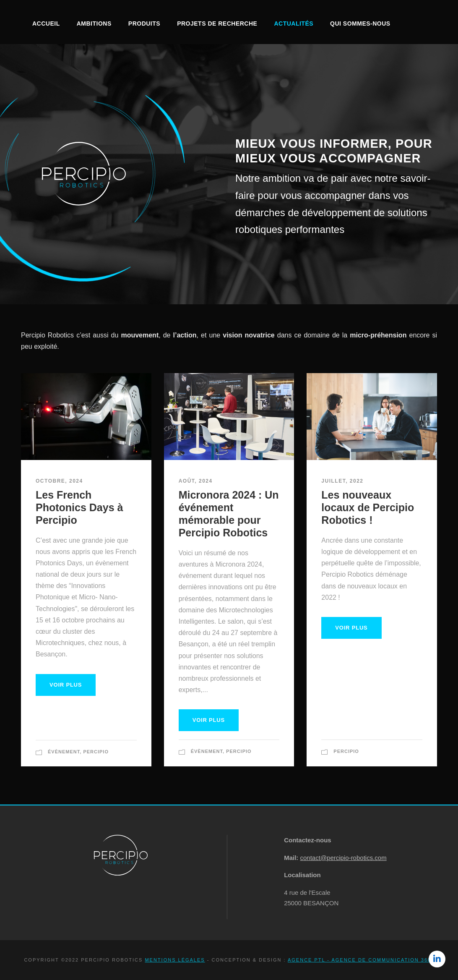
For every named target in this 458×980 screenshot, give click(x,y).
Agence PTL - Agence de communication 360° (361, 960)
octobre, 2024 (59, 481)
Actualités (294, 24)
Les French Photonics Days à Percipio (79, 507)
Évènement (64, 752)
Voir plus (66, 685)
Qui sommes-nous (360, 24)
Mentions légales (175, 960)
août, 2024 (196, 481)
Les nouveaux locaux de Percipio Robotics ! (368, 507)
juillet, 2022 (342, 481)
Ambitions (94, 24)
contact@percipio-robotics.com (343, 858)
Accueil (46, 24)
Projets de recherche (217, 24)
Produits (144, 24)
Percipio (96, 752)
